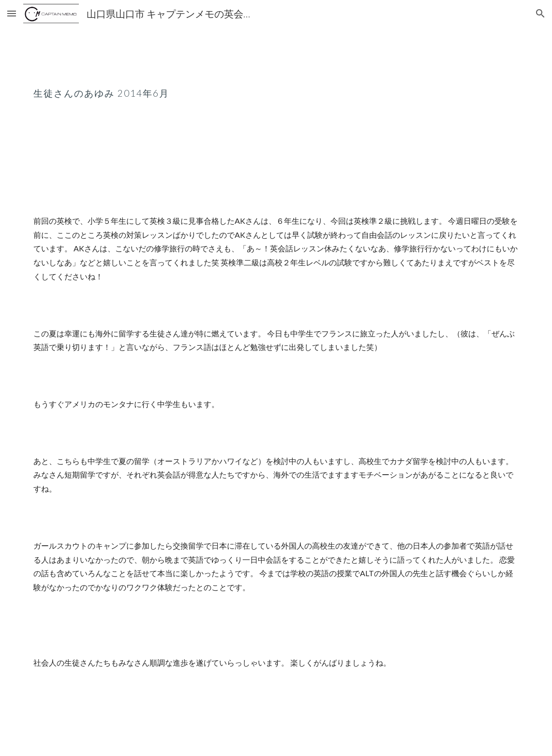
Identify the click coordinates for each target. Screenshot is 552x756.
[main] (276, 86)
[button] (12, 13)
